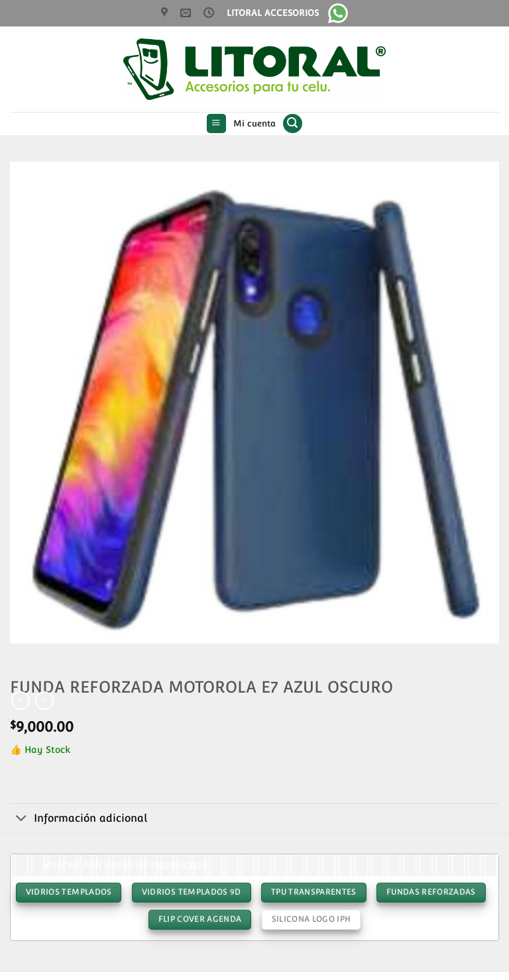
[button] (216, 124)
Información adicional (79, 819)
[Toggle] (22, 819)
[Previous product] (44, 701)
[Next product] (21, 701)
